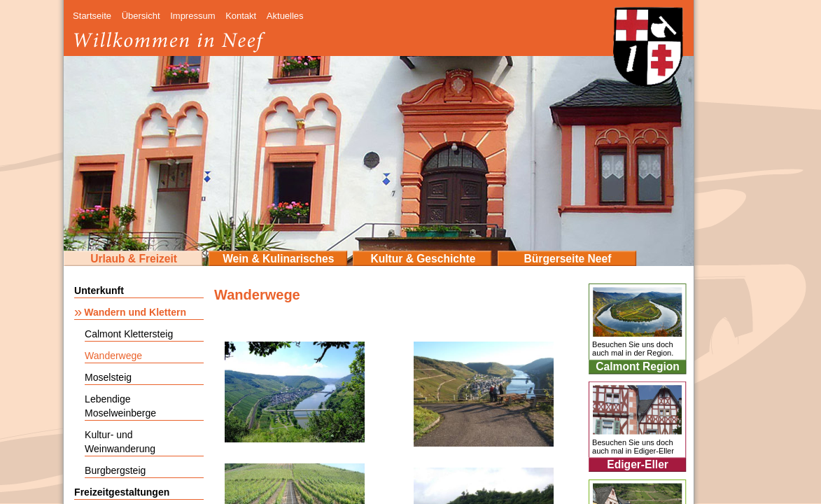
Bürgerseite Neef (568, 259)
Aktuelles (285, 16)
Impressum (192, 16)
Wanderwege (113, 356)
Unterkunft (99, 290)
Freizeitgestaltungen (122, 492)
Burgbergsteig (115, 470)
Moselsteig (108, 377)
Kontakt (241, 16)
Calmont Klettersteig (129, 334)
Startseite (92, 16)
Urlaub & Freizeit (134, 259)
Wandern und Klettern (135, 312)
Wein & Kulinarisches (278, 259)
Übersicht (141, 16)
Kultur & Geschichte (423, 259)
